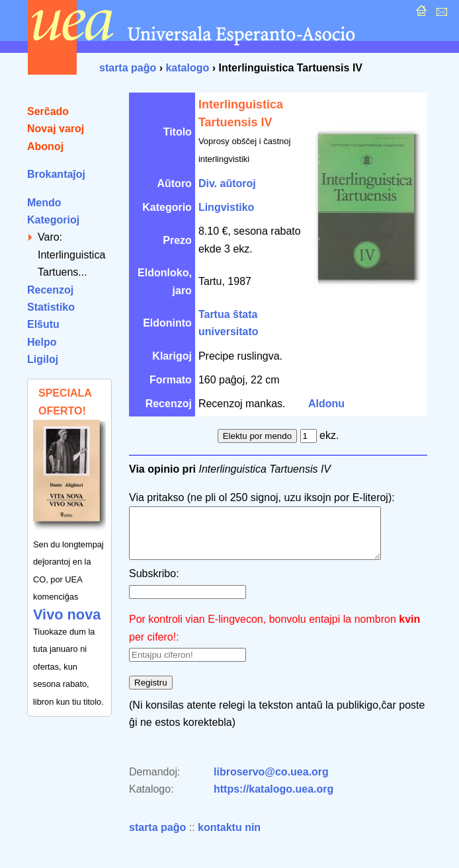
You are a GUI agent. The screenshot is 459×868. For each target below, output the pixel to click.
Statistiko (51, 307)
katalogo (187, 68)
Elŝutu (43, 324)
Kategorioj (53, 220)
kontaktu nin (229, 837)
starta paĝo (128, 68)
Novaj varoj (56, 129)
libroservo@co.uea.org (271, 782)
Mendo (44, 203)
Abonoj (45, 146)
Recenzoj (50, 290)
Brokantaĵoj (56, 174)
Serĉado (48, 111)
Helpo (42, 342)
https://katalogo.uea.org (273, 799)
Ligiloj (43, 359)
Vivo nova (67, 614)
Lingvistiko (226, 207)
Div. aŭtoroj (227, 183)
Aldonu (326, 404)
